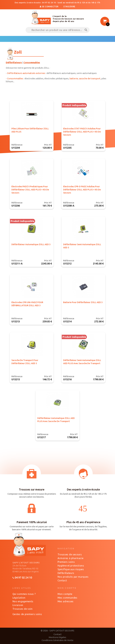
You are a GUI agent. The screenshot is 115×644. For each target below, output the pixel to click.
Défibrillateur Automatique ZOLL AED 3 (31, 244)
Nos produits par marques (73, 577)
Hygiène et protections (71, 566)
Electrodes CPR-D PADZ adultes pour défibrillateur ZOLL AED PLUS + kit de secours (82, 190)
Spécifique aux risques (71, 569)
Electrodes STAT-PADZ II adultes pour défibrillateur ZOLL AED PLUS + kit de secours (82, 132)
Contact (62, 580)
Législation (19, 598)
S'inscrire (69, 7)
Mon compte (65, 594)
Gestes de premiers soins (27, 614)
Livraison (18, 605)
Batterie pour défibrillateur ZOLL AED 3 (83, 302)
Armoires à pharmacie (71, 558)
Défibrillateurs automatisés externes (26, 73)
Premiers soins (66, 562)
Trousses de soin (23, 609)
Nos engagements (23, 601)
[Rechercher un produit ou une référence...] (58, 30)
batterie (74, 78)
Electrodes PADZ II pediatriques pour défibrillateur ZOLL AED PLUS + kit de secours (30, 190)
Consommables (15, 78)
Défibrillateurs (66, 573)
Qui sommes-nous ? (24, 594)
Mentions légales (58, 637)
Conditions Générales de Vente (58, 640)
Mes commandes (67, 598)
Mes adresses (66, 601)
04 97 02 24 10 (22, 577)
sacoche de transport (90, 78)
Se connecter (49, 7)
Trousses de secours (70, 554)
